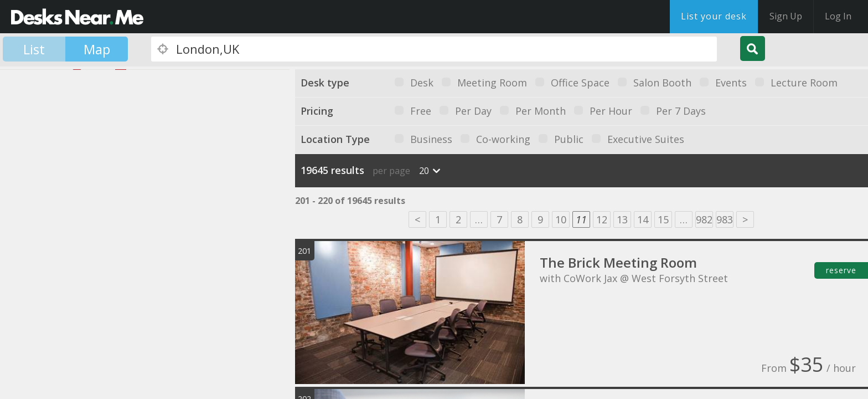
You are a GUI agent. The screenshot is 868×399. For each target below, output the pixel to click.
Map (97, 49)
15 (663, 219)
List (34, 49)
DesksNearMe (77, 17)
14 (643, 219)
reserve (841, 270)
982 (704, 219)
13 (622, 219)
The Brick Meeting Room (618, 262)
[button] (114, 250)
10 (561, 219)
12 (602, 219)
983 (725, 219)
